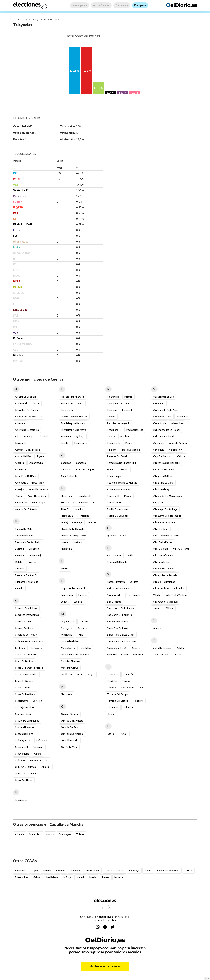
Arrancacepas (39, 503)
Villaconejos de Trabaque (166, 463)
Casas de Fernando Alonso (29, 668)
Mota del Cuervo (70, 668)
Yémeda (157, 628)
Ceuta (148, 871)
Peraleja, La (126, 436)
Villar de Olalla (161, 549)
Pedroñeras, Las (135, 430)
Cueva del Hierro (24, 780)
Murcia (106, 877)
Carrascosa (36, 648)
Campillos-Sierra (24, 622)
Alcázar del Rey (23, 456)
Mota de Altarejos (70, 661)
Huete (65, 542)
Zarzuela (178, 655)
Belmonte (20, 555)
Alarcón (36, 403)
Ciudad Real (35, 834)
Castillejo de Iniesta (25, 707)
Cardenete (20, 648)
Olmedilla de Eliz (70, 741)
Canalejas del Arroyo (26, 635)
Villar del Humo (181, 549)
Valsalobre (159, 443)
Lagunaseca (67, 595)
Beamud (19, 549)
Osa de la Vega (69, 747)
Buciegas (20, 569)
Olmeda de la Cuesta (72, 721)
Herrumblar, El (84, 496)
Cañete (38, 754)
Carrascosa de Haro (25, 655)
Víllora (170, 608)
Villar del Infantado (163, 555)
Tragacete (138, 701)
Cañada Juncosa (23, 741)
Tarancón (128, 674)
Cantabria (75, 871)
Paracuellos (128, 410)
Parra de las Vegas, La (119, 423)
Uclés (111, 734)
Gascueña (66, 470)
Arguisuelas (21, 503)
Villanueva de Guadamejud (167, 516)
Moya (91, 674)
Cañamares (42, 741)
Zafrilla (180, 648)
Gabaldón (66, 463)
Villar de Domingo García (166, 536)
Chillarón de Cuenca (25, 767)
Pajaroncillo (113, 397)
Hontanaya (67, 516)
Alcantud (43, 436)
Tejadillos (112, 681)
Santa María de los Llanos (121, 635)
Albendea (20, 423)
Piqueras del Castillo (118, 456)
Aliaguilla (20, 463)
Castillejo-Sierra (23, 714)
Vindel (157, 608)
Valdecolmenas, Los (163, 397)
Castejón (37, 701)
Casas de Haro (23, 688)
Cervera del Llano (39, 760)
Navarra (119, 877)
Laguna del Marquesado (74, 588)
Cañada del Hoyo (24, 734)
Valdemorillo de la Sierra (166, 410)
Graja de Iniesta (69, 476)
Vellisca (181, 456)
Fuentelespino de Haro (73, 423)
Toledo (80, 834)
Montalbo (86, 648)
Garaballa (81, 463)
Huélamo (79, 542)
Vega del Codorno (163, 456)
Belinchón (34, 549)
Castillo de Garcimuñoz (27, 721)
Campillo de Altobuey (26, 608)
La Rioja (67, 877)
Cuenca (34, 774)
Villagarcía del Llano (164, 476)
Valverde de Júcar (178, 443)
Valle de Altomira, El (164, 436)
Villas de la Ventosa (176, 595)
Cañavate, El (21, 747)
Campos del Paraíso (26, 628)
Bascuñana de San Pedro (28, 542)
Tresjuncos (113, 707)
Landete (83, 595)
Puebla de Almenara (118, 509)
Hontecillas (83, 516)
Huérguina (66, 549)
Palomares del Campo (119, 403)
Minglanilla (67, 635)
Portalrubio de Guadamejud (121, 463)
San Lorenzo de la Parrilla (121, 608)
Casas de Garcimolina (26, 674)
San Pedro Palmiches (118, 622)
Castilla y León (92, 871)
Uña (124, 734)
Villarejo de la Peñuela (165, 575)
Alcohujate (21, 443)
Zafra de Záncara (162, 648)
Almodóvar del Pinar (26, 476)
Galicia (37, 877)
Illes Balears (52, 877)
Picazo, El (130, 443)
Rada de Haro (114, 555)
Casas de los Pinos (25, 694)
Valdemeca (159, 403)
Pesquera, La (114, 443)
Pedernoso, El (114, 430)
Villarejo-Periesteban (164, 582)
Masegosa (67, 628)
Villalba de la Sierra (163, 483)
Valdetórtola (159, 423)
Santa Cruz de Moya (118, 628)
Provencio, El (114, 503)
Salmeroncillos (115, 595)
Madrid (80, 877)
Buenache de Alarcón (26, 575)
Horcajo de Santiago (72, 522)
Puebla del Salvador (118, 516)
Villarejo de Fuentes (164, 569)
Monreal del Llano (71, 641)
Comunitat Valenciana (168, 871)
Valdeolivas (182, 417)
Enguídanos (21, 800)
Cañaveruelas (22, 754)
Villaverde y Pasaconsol (166, 602)
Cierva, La (20, 774)
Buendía (19, 588)
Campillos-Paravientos (27, 615)
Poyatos (124, 470)
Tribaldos (128, 707)
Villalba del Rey (161, 489)
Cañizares (20, 760)
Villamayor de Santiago (165, 509)
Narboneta (67, 694)
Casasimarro (22, 701)
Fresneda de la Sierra (72, 403)
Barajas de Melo (24, 529)
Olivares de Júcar (70, 714)
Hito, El (65, 509)
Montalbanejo (68, 648)
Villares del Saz (161, 588)
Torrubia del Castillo (118, 701)
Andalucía (20, 871)
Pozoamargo (114, 476)
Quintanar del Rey (117, 536)
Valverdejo (159, 450)
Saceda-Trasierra (116, 582)
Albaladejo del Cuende (27, 410)
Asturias (47, 871)
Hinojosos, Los (87, 503)
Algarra (40, 456)
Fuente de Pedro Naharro (74, 417)
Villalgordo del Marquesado (168, 496)
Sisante (136, 648)
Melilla (93, 877)
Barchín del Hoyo (24, 536)
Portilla (111, 470)
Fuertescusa (81, 443)
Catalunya (134, 871)
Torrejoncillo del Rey (132, 688)
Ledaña (65, 602)
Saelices (134, 582)
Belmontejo (36, 555)
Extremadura (22, 877)
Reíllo (130, 555)
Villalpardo (159, 503)
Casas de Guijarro (24, 681)
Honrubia (79, 509)
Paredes (111, 417)
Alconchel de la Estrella (27, 450)
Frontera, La (67, 410)
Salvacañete (134, 595)
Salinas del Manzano (118, 588)
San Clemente (114, 602)
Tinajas (126, 681)
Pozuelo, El (113, 496)
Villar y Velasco (161, 562)
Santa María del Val (117, 648)
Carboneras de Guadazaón (29, 641)
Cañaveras (38, 747)
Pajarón (128, 397)
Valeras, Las (177, 423)
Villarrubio (179, 588)
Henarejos (66, 496)
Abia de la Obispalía (26, 397)
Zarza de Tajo (161, 655)
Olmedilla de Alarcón (72, 734)
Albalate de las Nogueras (28, 417)
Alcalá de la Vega (24, 436)
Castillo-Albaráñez (25, 727)
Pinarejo (111, 450)
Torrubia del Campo (118, 694)
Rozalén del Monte (117, 562)
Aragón (34, 871)
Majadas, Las (68, 622)
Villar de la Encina (163, 542)
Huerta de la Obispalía (73, 529)
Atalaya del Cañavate (26, 509)
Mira (81, 635)
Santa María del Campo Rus (121, 641)
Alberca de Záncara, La (27, 430)
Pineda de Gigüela (130, 450)
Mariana (84, 622)
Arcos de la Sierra (37, 496)
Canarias (61, 871)
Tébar (111, 714)
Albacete (20, 834)
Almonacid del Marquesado (29, 483)
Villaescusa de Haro (164, 470)
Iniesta (65, 569)
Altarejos (20, 489)
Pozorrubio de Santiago (120, 489)
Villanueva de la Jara (164, 522)
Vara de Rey (175, 450)
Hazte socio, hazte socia (105, 966)
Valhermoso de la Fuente (166, 430)
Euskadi (189, 871)
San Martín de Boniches (119, 615)
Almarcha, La (36, 463)
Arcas (19, 496)
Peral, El (111, 436)
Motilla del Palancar (72, 674)
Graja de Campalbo (86, 470)
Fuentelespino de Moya (74, 430)
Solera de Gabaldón (117, 655)
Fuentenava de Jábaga (73, 436)
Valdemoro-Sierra (162, 417)
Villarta (157, 595)
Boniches (33, 562)
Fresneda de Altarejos (73, 397)
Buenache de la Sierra (27, 582)
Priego (128, 496)
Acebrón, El (21, 403)
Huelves (92, 522)
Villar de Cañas (161, 529)
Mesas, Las (83, 628)
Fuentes (65, 443)
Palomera (112, 410)
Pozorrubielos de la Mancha (122, 483)
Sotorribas (138, 655)
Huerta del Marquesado (73, 536)
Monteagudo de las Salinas (76, 655)
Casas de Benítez (24, 661)
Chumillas (46, 767)
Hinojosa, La (68, 503)
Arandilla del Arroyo (40, 489)
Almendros (21, 470)
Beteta (19, 562)
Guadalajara (65, 834)
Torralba (112, 688)
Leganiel (78, 602)
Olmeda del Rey (69, 727)
